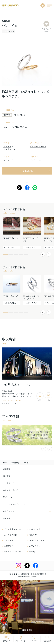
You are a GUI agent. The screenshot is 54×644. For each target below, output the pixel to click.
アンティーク (9, 149)
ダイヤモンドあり (38, 146)
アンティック (36, 160)
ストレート (8, 160)
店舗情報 (7, 518)
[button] (43, 254)
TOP (5, 463)
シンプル (7, 146)
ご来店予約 (28, 171)
